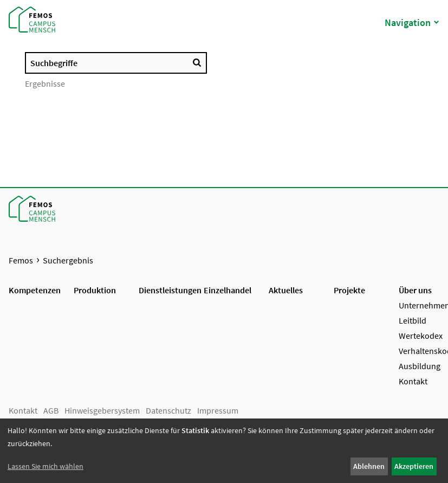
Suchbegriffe (54, 63)
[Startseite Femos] (30, 19)
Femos (21, 260)
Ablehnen (369, 466)
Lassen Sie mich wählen (46, 466)
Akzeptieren (414, 466)
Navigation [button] (412, 22)
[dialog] (224, 451)
